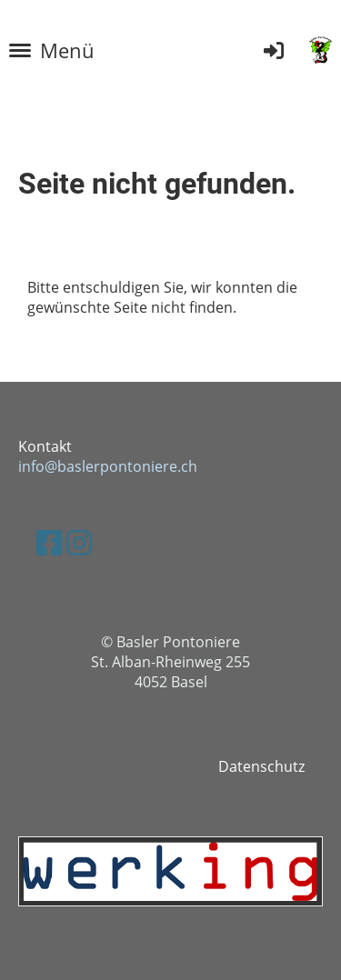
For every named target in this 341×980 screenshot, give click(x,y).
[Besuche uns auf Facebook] (49, 542)
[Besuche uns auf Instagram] (79, 542)
